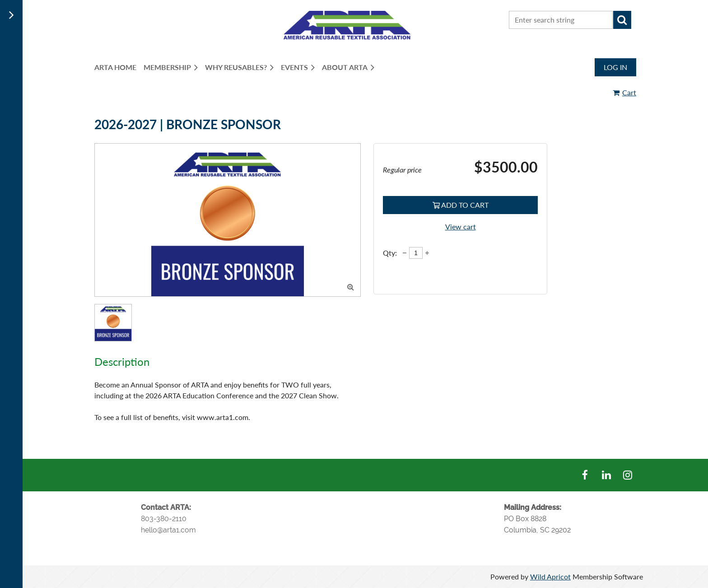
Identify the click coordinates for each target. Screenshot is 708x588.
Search (622, 20)
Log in (615, 67)
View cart (461, 226)
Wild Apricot (550, 576)
